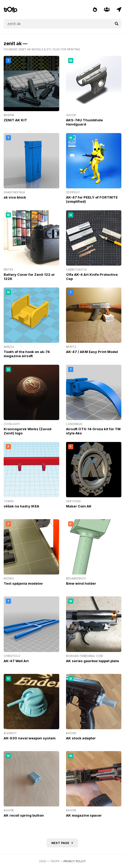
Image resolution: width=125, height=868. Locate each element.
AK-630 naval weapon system (30, 738)
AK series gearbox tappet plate (93, 661)
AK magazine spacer (84, 815)
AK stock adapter (81, 738)
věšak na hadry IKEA (21, 506)
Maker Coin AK (79, 506)
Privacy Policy (75, 861)
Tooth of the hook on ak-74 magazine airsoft (27, 354)
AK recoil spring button (24, 815)
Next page (62, 843)
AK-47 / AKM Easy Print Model (92, 352)
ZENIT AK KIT (15, 120)
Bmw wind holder (81, 583)
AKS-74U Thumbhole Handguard (84, 122)
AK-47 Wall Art (16, 661)
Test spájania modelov (23, 583)
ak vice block (15, 197)
